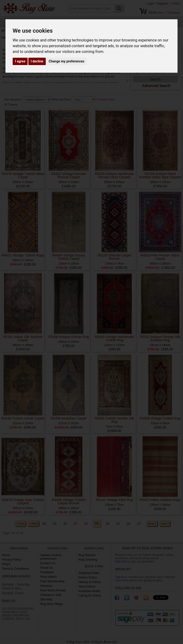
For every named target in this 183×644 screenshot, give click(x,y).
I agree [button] (20, 61)
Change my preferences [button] (66, 61)
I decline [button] (37, 61)
